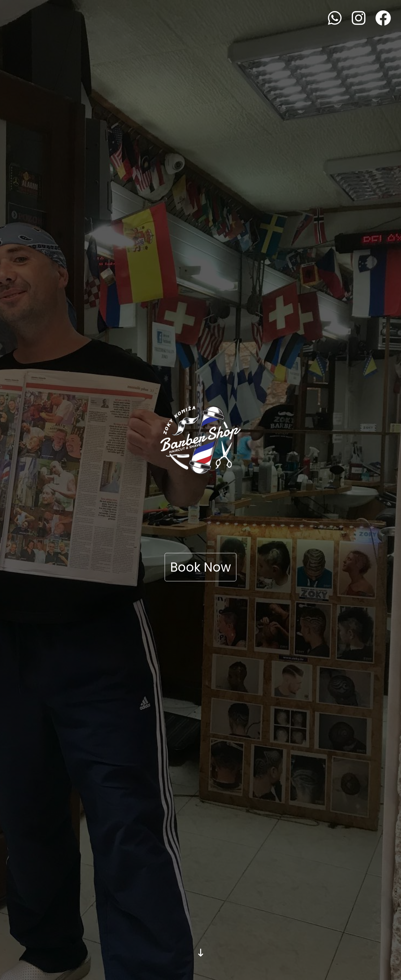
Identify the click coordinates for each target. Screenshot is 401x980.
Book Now (200, 567)
